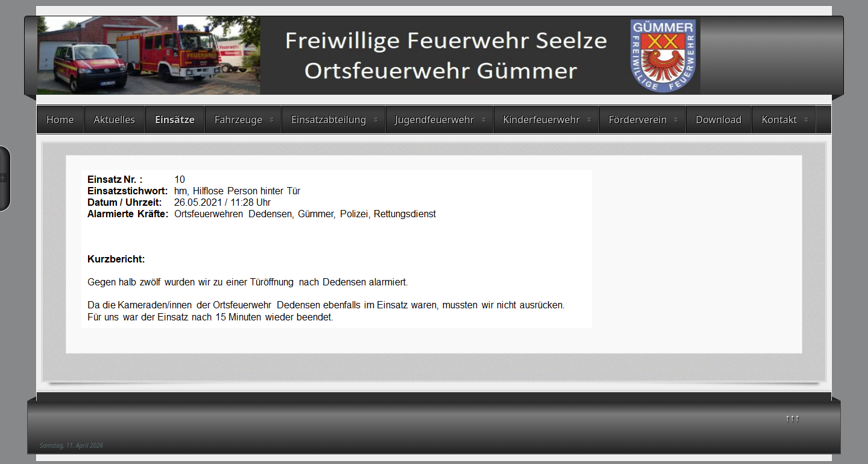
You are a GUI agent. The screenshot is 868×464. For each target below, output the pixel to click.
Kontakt (779, 119)
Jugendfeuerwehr (435, 119)
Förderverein (638, 119)
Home (60, 119)
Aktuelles (115, 119)
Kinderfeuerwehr (542, 119)
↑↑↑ (793, 418)
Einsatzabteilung (329, 119)
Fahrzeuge (238, 119)
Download (719, 119)
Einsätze (175, 119)
